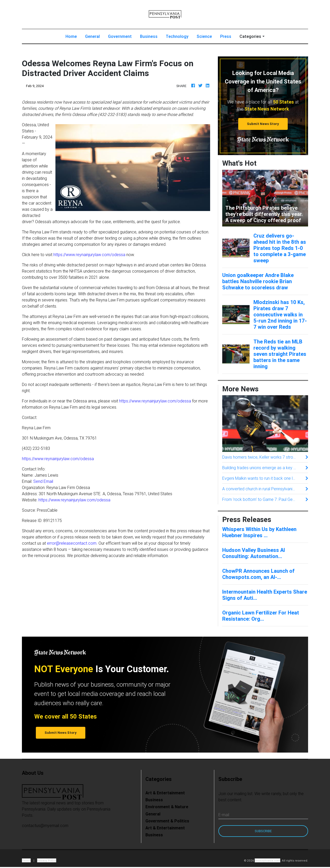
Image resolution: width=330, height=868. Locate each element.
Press (226, 37)
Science (204, 37)
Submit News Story (263, 125)
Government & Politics (167, 822)
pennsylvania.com (267, 861)
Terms (26, 861)
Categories (250, 37)
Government (120, 37)
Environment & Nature (167, 808)
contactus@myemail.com (45, 827)
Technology (177, 37)
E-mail (224, 816)
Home (73, 37)
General (92, 37)
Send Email (43, 482)
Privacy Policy (47, 861)
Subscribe (263, 832)
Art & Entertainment (165, 794)
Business (149, 37)
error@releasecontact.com (72, 544)
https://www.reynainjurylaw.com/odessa (89, 256)
